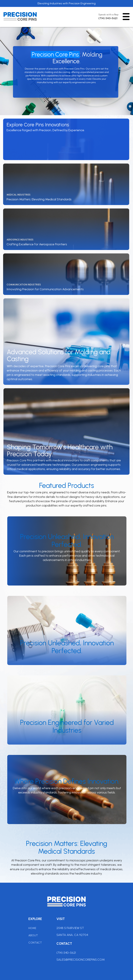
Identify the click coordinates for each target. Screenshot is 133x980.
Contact (35, 943)
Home (32, 928)
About (33, 935)
